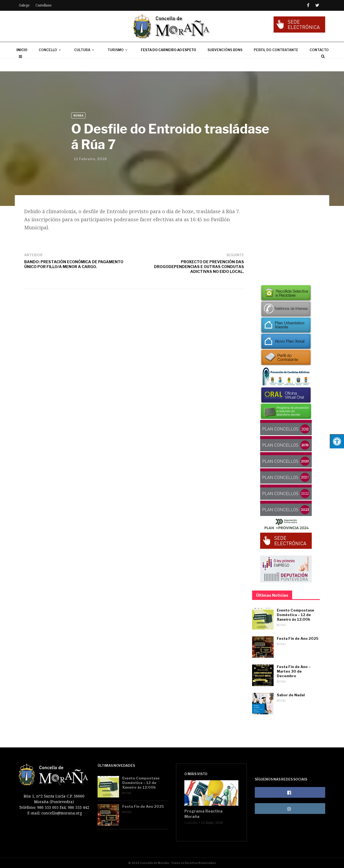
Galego (24, 5)
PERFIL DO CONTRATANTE (276, 63)
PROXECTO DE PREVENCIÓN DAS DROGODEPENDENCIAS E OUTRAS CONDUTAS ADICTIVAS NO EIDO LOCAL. (199, 267)
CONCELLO (51, 63)
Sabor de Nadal (291, 695)
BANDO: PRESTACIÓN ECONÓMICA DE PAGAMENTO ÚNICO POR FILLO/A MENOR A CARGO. (74, 264)
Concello (191, 823)
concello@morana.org (62, 813)
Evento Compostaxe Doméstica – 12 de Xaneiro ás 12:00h (295, 615)
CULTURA (85, 63)
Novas (78, 115)
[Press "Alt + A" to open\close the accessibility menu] (337, 441)
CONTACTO (319, 63)
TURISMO (119, 63)
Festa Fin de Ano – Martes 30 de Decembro (294, 671)
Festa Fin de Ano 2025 (298, 638)
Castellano (44, 5)
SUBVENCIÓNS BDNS (225, 63)
